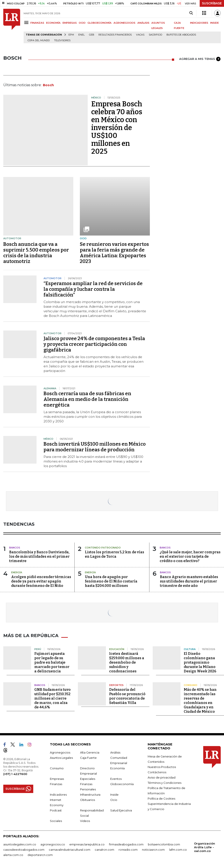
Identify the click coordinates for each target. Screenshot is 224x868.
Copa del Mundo (39, 40)
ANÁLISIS (143, 23)
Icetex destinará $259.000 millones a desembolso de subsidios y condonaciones (127, 662)
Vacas (140, 35)
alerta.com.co (13, 855)
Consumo (57, 768)
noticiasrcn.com (153, 850)
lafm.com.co (178, 850)
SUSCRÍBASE (212, 3)
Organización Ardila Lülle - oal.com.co (205, 847)
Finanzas (56, 784)
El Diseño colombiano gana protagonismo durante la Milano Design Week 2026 (200, 662)
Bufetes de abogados (181, 35)
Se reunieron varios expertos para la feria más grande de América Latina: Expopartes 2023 (114, 253)
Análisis (115, 752)
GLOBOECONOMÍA (100, 23)
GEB (92, 35)
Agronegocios (60, 752)
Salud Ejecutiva (121, 810)
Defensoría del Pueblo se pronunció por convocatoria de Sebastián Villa (127, 696)
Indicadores (58, 795)
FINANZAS (37, 23)
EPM (71, 35)
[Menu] (27, 22)
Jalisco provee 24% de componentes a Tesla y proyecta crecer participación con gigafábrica (94, 344)
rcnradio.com (128, 850)
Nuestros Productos (162, 767)
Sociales (56, 821)
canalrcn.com (104, 850)
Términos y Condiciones (164, 783)
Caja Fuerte (88, 758)
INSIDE (214, 23)
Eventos (116, 779)
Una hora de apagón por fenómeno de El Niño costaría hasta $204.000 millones (111, 581)
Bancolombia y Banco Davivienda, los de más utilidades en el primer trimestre (39, 556)
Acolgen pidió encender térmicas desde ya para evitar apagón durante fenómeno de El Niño (41, 581)
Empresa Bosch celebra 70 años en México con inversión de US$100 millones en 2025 (117, 128)
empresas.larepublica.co (87, 844)
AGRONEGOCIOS (124, 23)
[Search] (191, 13)
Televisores (62, 40)
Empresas (57, 779)
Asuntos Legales (61, 758)
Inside (114, 795)
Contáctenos (157, 772)
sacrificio (155, 35)
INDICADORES (199, 23)
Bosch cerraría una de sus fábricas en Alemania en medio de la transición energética (87, 399)
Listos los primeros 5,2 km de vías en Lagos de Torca (115, 554)
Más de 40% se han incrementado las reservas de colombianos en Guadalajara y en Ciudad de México (200, 701)
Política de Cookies (161, 798)
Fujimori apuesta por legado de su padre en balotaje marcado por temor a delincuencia (52, 662)
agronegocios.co (53, 844)
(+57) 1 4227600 (15, 774)
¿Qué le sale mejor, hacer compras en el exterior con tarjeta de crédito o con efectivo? (190, 556)
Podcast (56, 810)
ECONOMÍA (53, 23)
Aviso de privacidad (162, 777)
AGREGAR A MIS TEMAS (200, 59)
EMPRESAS (70, 23)
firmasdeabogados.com (126, 844)
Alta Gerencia (90, 752)
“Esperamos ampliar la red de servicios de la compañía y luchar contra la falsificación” (93, 289)
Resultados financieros (115, 35)
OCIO (82, 23)
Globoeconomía (122, 784)
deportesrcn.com (40, 855)
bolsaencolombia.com (164, 844)
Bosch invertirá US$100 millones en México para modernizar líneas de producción (95, 447)
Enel (81, 35)
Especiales (88, 779)
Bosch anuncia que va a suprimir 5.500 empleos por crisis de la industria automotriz (36, 253)
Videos (85, 821)
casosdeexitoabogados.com (24, 850)
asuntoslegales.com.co (20, 844)
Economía (117, 768)
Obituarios (87, 800)
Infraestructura (90, 795)
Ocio (114, 800)
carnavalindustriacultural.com (70, 850)
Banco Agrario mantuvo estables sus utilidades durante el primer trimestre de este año (189, 581)
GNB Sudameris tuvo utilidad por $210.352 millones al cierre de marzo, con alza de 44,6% (52, 698)
